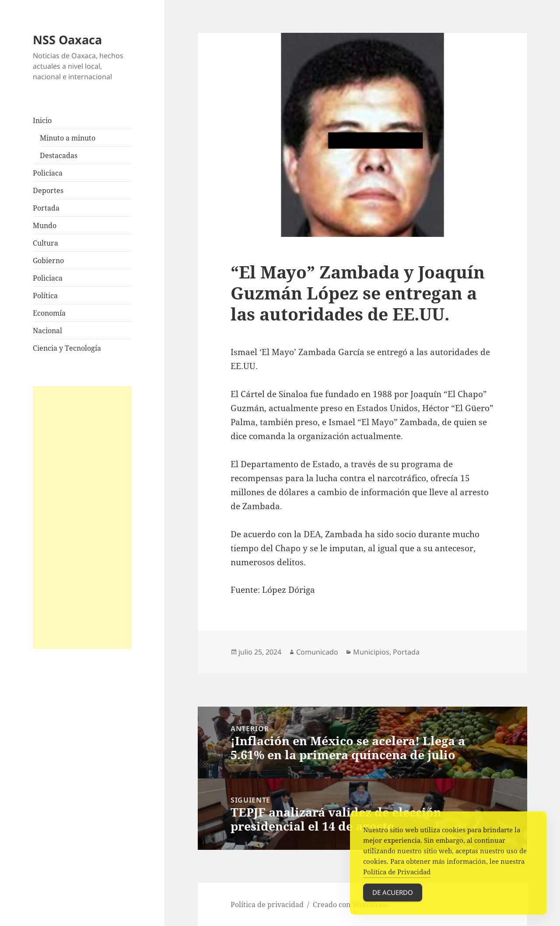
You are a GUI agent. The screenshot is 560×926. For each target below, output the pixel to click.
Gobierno (48, 261)
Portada (46, 208)
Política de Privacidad (397, 876)
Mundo (45, 225)
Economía (49, 313)
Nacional (47, 331)
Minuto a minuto (68, 138)
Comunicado (317, 652)
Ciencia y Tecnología (67, 348)
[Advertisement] (82, 518)
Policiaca (48, 173)
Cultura (45, 243)
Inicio (42, 120)
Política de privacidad (267, 905)
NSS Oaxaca (67, 40)
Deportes (48, 190)
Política (45, 296)
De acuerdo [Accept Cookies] (393, 896)
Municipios (371, 652)
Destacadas (59, 155)
